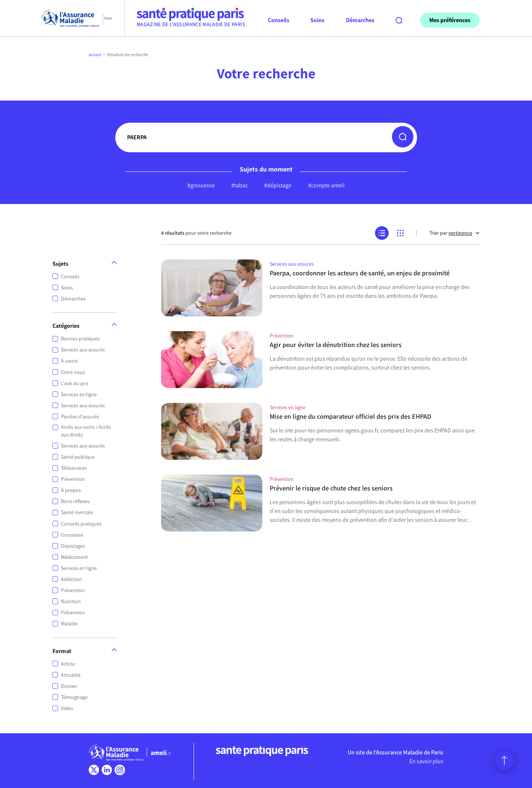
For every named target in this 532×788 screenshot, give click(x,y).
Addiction (71, 579)
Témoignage (74, 697)
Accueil (95, 55)
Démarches (73, 299)
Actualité (71, 675)
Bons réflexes (75, 501)
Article (68, 664)
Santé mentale (77, 512)
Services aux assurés (83, 350)
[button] (403, 137)
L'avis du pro (75, 383)
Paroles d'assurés (80, 417)
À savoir (69, 361)
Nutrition (71, 602)
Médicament (74, 557)
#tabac (240, 185)
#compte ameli (326, 185)
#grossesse (201, 185)
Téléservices (74, 468)
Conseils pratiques (81, 524)
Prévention (73, 479)
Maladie (69, 624)
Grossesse (72, 535)
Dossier (69, 686)
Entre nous (73, 372)
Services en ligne (79, 395)
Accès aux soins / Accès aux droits (86, 431)
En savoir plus (426, 761)
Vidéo (67, 708)
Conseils (70, 277)
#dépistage (278, 185)
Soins (67, 288)
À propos (71, 490)
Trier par (454, 233)
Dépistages (73, 546)
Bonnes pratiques (80, 339)
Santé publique (78, 457)
